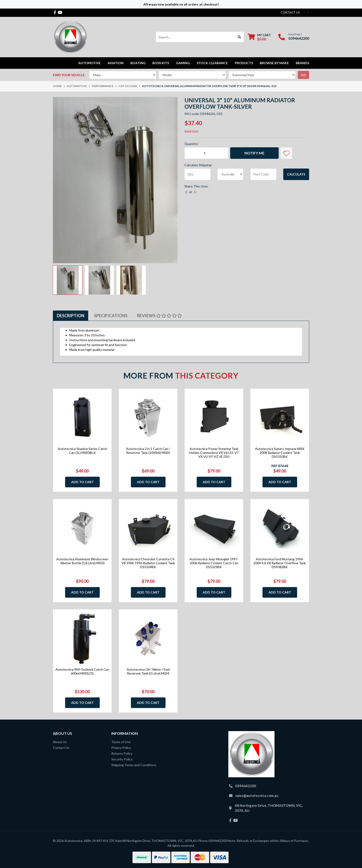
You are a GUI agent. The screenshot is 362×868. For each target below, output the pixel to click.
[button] (286, 153)
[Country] (231, 174)
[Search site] (240, 37)
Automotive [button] (89, 63)
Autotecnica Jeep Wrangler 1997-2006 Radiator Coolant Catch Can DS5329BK (214, 563)
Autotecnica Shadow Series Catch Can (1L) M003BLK (82, 451)
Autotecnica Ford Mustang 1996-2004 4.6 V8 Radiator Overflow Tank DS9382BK (280, 563)
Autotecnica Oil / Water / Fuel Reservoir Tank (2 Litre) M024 (148, 671)
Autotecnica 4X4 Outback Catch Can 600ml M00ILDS (82, 671)
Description (71, 316)
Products (244, 63)
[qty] (198, 174)
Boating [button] (138, 63)
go (303, 75)
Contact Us (61, 748)
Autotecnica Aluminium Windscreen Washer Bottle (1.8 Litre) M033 (82, 561)
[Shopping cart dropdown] (259, 37)
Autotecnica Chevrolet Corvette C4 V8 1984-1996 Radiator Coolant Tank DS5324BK (148, 563)
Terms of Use (121, 742)
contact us (290, 12)
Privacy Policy (121, 748)
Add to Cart (82, 482)
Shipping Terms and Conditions (134, 765)
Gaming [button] (183, 63)
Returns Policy (122, 753)
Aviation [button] (116, 63)
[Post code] (263, 174)
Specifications (111, 316)
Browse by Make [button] (274, 63)
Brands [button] (302, 63)
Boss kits (161, 63)
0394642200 (299, 38)
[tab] (71, 316)
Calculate (296, 174)
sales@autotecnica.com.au (257, 796)
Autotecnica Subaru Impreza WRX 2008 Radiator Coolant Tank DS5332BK (280, 453)
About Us (60, 742)
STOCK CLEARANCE (212, 63)
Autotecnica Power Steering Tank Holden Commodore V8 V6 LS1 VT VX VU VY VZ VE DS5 (214, 453)
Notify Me (254, 153)
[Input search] (195, 37)
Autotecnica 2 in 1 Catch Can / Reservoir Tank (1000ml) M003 (148, 451)
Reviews (160, 316)
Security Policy (122, 759)
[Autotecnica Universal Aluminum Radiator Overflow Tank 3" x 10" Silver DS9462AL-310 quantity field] (206, 153)
